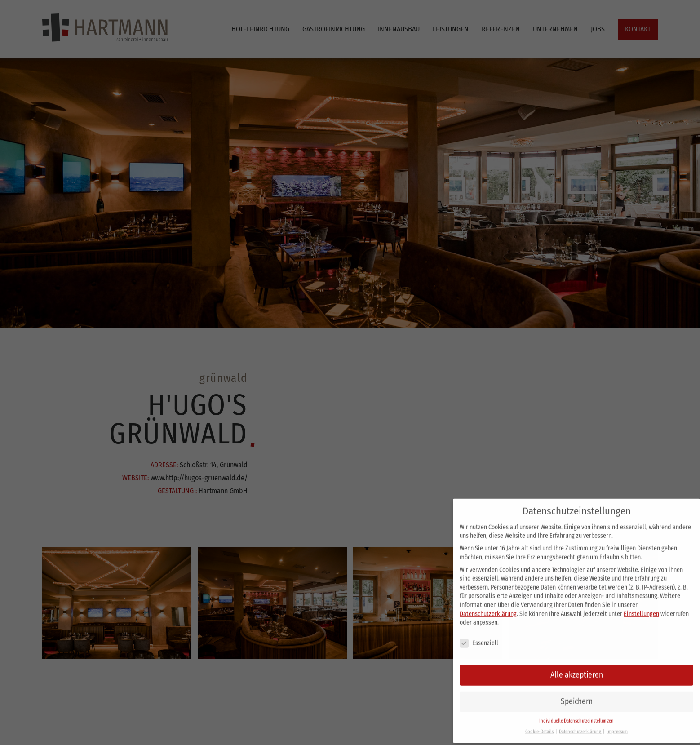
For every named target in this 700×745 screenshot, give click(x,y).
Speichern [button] (577, 695)
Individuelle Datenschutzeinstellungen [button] (576, 714)
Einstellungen (641, 607)
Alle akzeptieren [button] (577, 668)
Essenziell (479, 637)
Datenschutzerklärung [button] (580, 725)
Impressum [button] (617, 725)
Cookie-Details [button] (540, 725)
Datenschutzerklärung (488, 607)
